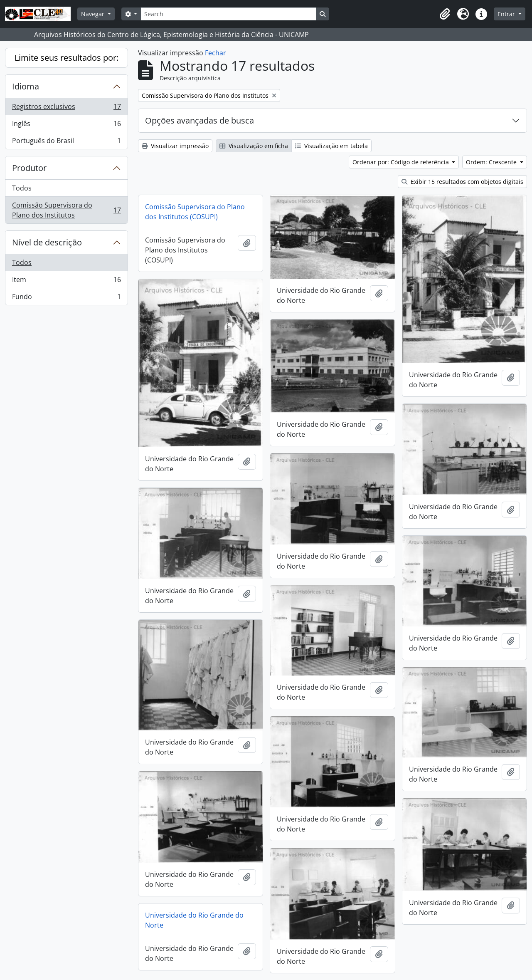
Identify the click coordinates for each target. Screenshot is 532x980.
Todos (22, 188)
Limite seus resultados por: (66, 58)
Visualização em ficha (254, 146)
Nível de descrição (47, 242)
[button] (445, 14)
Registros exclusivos (66, 108)
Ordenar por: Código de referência (401, 162)
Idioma (26, 86)
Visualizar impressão (175, 146)
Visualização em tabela (331, 146)
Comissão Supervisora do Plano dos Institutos (66, 210)
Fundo (66, 298)
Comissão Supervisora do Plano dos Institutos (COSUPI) (195, 212)
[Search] (228, 14)
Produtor (29, 168)
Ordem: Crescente (492, 162)
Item (66, 281)
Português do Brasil (66, 142)
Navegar (94, 14)
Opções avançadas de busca (199, 120)
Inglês (66, 125)
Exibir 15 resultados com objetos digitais (462, 182)
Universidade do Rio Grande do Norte (194, 920)
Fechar (216, 53)
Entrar (507, 14)
